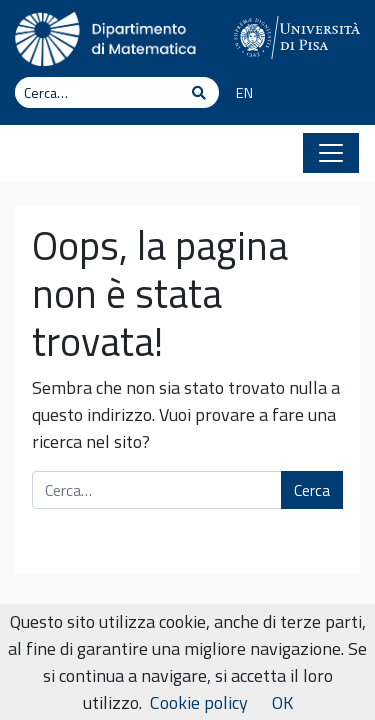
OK (282, 702)
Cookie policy (199, 702)
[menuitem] (237, 94)
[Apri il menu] (331, 153)
